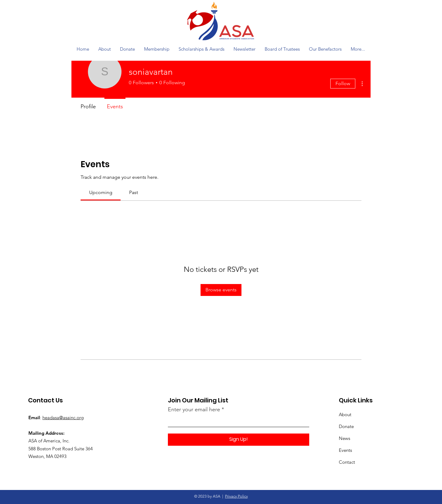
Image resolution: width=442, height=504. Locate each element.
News (344, 438)
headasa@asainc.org (63, 418)
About (345, 414)
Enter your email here (194, 409)
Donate (346, 426)
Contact (347, 462)
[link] (101, 192)
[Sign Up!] (239, 440)
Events (345, 450)
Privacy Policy (236, 496)
